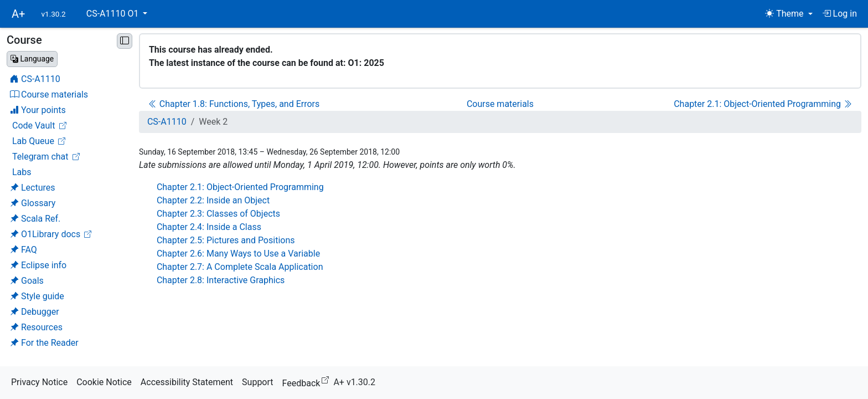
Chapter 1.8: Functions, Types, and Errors (234, 104)
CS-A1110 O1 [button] (114, 14)
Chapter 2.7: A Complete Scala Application (240, 267)
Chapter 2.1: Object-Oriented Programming (763, 104)
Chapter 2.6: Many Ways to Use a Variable (238, 254)
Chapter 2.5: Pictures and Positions (226, 240)
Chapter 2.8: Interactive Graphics (221, 280)
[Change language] (32, 59)
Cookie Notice (104, 382)
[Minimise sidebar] (125, 41)
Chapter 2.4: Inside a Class (209, 227)
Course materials (500, 104)
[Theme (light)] (789, 14)
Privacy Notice (39, 382)
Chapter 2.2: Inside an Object (213, 200)
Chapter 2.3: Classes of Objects (218, 214)
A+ (18, 14)
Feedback (308, 382)
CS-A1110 (167, 122)
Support (257, 382)
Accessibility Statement (187, 382)
